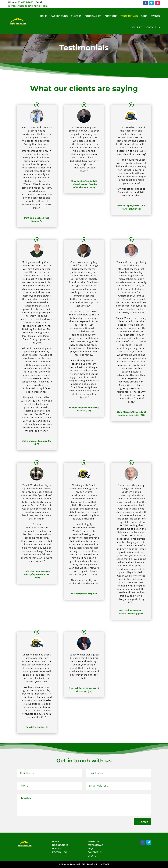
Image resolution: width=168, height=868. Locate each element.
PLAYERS (57, 849)
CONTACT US (95, 852)
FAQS (91, 849)
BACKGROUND (60, 845)
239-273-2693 (21, 2)
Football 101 (93, 16)
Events (155, 16)
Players (76, 16)
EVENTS (92, 856)
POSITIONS (94, 841)
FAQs (144, 16)
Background (59, 16)
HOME (56, 841)
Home (44, 16)
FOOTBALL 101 (60, 852)
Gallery (136, 27)
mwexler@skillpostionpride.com (28, 6)
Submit (142, 822)
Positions (111, 16)
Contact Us (152, 27)
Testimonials (129, 16)
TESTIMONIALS (95, 845)
